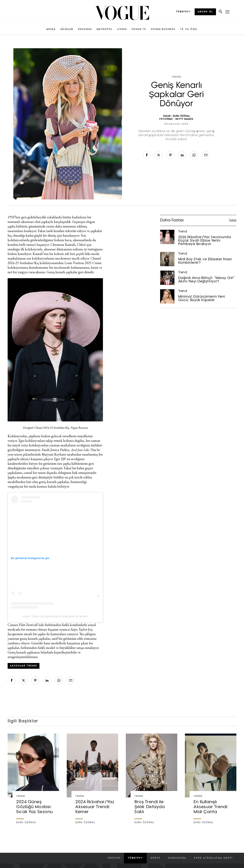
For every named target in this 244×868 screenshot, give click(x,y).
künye (155, 858)
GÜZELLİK (67, 29)
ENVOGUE (85, 29)
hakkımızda (177, 858)
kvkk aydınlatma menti (213, 858)
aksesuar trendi (24, 666)
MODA (51, 29)
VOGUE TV (139, 29)
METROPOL (105, 29)
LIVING (122, 29)
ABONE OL (205, 12)
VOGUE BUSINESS (163, 29)
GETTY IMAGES (184, 119)
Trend (176, 77)
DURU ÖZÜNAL (181, 116)
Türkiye (135, 858)
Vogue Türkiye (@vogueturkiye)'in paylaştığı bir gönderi (55, 616)
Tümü (233, 220)
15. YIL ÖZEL (189, 29)
